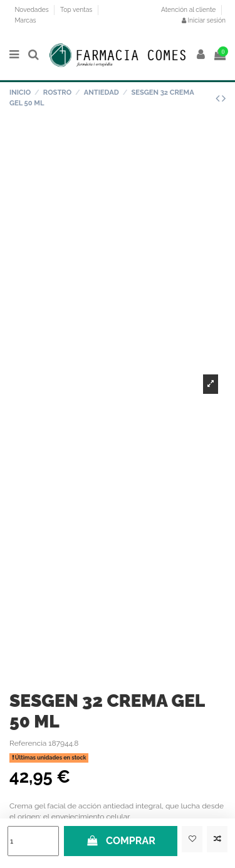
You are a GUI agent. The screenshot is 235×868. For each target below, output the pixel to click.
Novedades (32, 9)
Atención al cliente (188, 9)
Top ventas (77, 9)
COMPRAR (121, 841)
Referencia (28, 743)
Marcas (25, 20)
